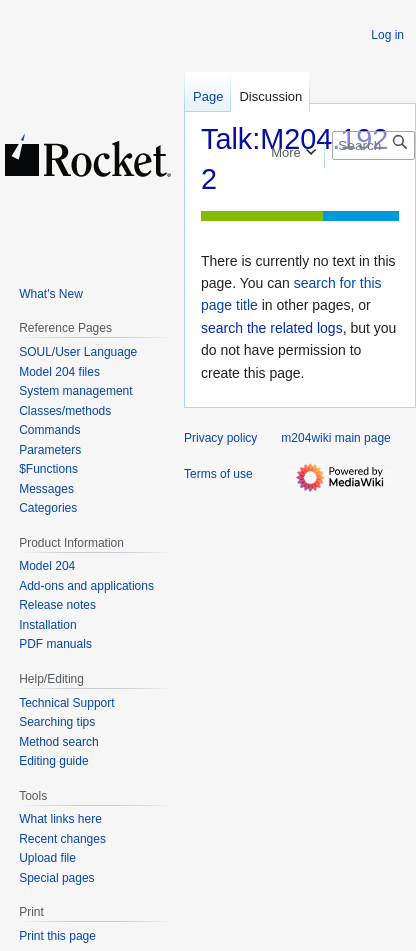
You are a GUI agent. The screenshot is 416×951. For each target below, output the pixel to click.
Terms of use (218, 474)
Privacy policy (220, 438)
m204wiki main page (335, 438)
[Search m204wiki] (373, 145)
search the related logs (272, 328)
